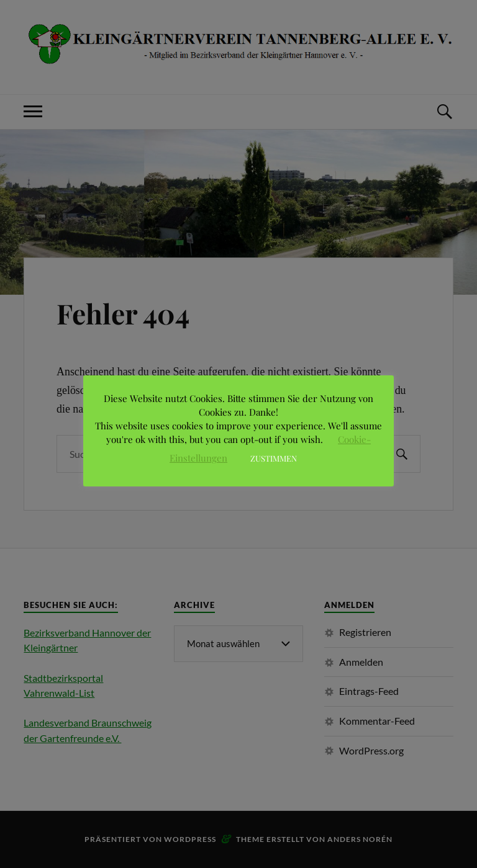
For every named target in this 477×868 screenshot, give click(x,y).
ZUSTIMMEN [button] (274, 458)
